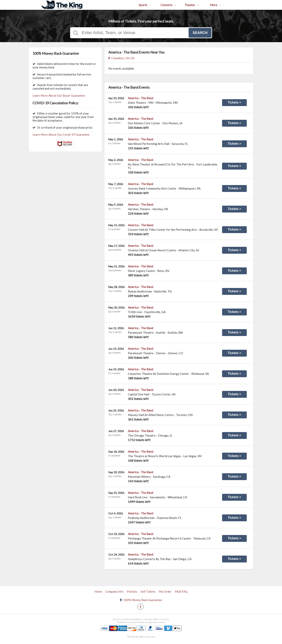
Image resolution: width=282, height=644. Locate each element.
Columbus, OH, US (121, 58)
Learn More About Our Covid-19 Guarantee (61, 134)
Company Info (114, 591)
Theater (192, 5)
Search (200, 33)
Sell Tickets (148, 591)
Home (98, 591)
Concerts (169, 5)
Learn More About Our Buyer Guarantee (59, 95)
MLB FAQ (181, 591)
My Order (165, 591)
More (216, 5)
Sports (145, 5)
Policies (132, 591)
